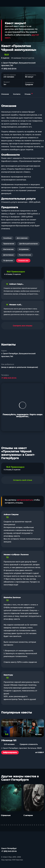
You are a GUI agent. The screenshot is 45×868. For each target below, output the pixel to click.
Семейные (7, 238)
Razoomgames (28, 58)
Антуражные (24, 249)
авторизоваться (25, 500)
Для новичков (22, 238)
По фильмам (8, 261)
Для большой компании (28, 244)
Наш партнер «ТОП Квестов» (12, 860)
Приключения (9, 244)
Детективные (8, 255)
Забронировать (10, 752)
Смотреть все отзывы (23, 326)
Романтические (25, 255)
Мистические (8, 249)
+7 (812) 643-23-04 (9, 69)
